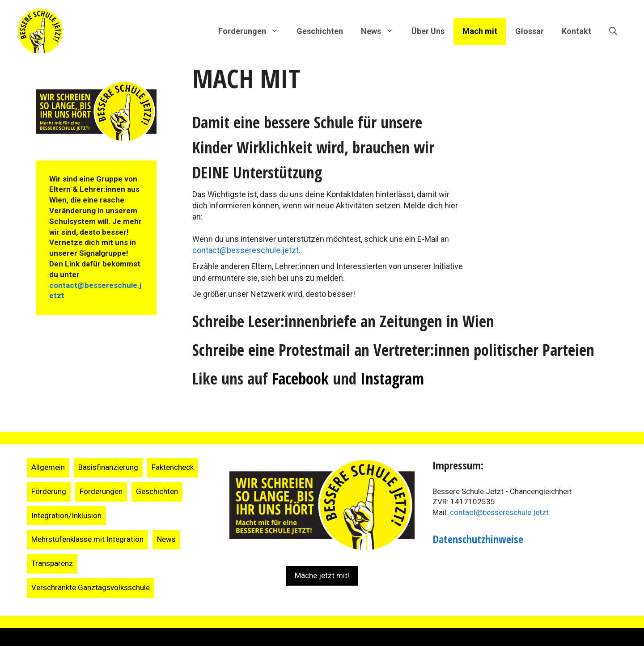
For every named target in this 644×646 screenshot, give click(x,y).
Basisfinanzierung (108, 467)
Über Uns (428, 31)
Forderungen (101, 491)
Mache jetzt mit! (322, 575)
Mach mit (480, 31)
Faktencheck (173, 467)
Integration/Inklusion (66, 515)
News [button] (382, 31)
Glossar (530, 31)
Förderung (49, 491)
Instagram (392, 378)
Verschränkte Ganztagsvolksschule (91, 587)
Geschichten (320, 31)
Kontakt (576, 31)
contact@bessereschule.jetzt (246, 250)
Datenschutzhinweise (478, 539)
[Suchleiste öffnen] (613, 31)
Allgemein (48, 467)
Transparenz (52, 563)
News (166, 539)
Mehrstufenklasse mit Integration (87, 539)
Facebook (300, 378)
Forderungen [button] (253, 31)
